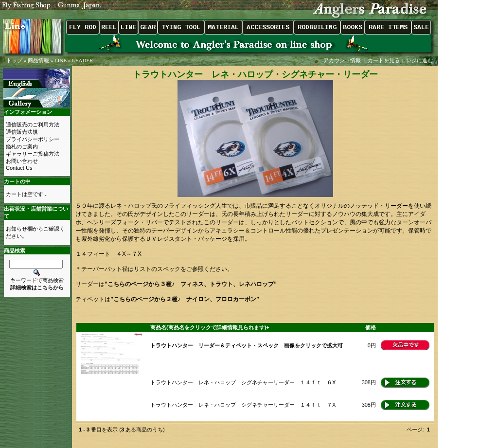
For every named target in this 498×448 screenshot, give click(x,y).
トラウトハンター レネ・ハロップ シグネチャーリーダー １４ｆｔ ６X (243, 382)
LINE (61, 60)
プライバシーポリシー (33, 139)
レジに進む (420, 60)
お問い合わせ (22, 161)
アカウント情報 (342, 60)
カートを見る (384, 60)
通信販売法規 (22, 132)
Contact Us (19, 168)
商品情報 (38, 60)
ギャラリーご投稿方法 (33, 154)
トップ (14, 60)
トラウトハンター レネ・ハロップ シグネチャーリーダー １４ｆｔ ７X (243, 405)
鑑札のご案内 (22, 146)
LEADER (82, 60)
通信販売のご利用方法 (33, 125)
